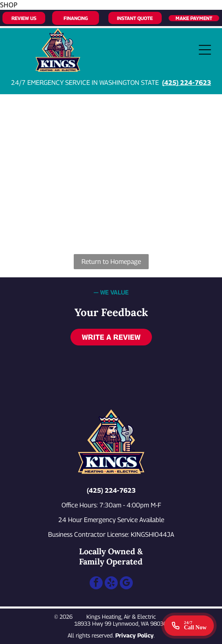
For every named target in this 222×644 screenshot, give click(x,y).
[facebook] (96, 584)
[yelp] (111, 584)
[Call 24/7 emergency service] (189, 626)
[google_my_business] (126, 584)
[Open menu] (205, 50)
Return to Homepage (111, 262)
